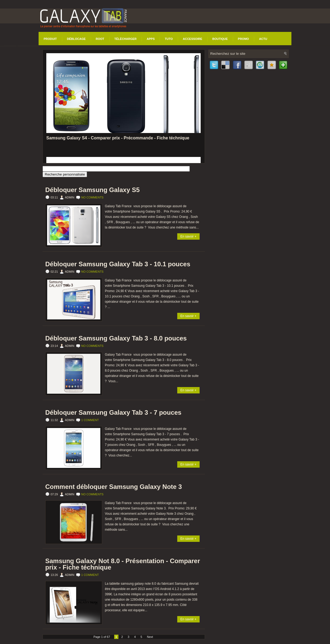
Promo (244, 39)
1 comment (90, 420)
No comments (92, 197)
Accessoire (193, 39)
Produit (50, 39)
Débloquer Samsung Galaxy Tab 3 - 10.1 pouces (118, 264)
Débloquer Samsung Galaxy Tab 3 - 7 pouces (113, 413)
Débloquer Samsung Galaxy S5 (92, 190)
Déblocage (76, 39)
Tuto (169, 39)
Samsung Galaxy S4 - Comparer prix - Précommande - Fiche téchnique (118, 138)
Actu (263, 39)
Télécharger (126, 39)
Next (150, 637)
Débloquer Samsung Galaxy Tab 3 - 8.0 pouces (116, 338)
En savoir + (188, 236)
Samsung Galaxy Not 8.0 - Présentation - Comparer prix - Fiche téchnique (123, 564)
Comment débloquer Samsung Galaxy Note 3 (114, 487)
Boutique (220, 39)
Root (100, 39)
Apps (151, 39)
